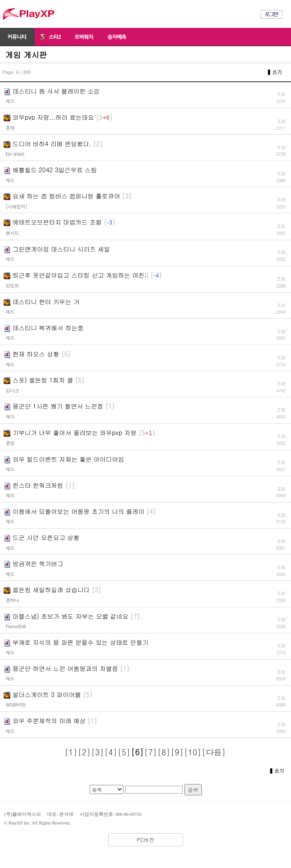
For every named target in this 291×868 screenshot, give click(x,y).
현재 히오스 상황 (36, 354)
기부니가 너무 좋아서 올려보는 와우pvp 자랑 (75, 432)
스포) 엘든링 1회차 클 (43, 380)
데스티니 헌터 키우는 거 (46, 302)
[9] (177, 752)
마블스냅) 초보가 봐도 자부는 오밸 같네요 (71, 616)
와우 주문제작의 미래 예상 (49, 721)
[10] (192, 752)
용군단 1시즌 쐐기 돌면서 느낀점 (58, 406)
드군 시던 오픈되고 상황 (46, 537)
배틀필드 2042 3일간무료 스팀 (55, 170)
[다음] (214, 752)
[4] (111, 752)
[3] (98, 752)
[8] (164, 752)
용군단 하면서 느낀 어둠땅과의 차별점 (65, 668)
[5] (124, 752)
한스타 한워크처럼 (38, 485)
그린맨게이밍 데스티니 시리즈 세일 (61, 249)
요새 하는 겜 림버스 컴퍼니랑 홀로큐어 (66, 196)
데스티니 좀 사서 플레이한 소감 (56, 91)
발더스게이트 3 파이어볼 (47, 694)
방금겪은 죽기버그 (38, 563)
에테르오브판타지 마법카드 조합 (57, 222)
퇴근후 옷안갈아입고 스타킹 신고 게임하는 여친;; (81, 275)
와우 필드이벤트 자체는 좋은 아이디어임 (69, 459)
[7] (151, 752)
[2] (84, 752)
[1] (71, 752)
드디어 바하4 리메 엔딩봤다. (52, 144)
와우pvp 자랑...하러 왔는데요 (53, 117)
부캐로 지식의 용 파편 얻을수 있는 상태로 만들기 (81, 642)
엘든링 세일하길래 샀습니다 (51, 590)
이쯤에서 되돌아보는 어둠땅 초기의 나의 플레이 (79, 511)
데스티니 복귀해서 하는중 (48, 328)
